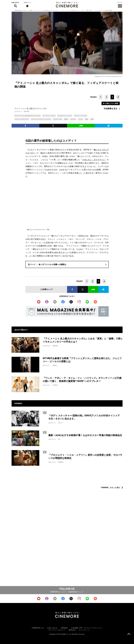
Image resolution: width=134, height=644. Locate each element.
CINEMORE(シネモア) (21, 10)
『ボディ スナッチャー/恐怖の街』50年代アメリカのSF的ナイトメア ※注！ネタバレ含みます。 (85, 417)
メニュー (120, 5)
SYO (59, 439)
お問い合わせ (52, 628)
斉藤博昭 (26, 112)
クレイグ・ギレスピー (22, 119)
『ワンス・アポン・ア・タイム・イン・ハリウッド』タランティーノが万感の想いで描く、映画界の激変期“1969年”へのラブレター (82, 380)
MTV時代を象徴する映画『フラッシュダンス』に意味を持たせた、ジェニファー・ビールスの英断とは (82, 360)
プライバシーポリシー (57, 630)
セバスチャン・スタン (65, 116)
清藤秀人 (55, 365)
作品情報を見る (111, 109)
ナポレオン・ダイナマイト (94, 160)
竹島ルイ (61, 423)
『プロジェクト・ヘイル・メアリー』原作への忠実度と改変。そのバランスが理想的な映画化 (85, 457)
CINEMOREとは (38, 628)
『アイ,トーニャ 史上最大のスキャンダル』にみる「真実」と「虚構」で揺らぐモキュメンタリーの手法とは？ (83, 340)
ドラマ (81, 119)
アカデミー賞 (57, 119)
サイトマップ (84, 630)
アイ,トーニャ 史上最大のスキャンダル (46, 10)
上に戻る (129, 634)
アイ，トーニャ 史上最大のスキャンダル (28, 116)
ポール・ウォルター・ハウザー (41, 119)
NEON (66, 119)
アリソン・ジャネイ (80, 116)
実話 (87, 119)
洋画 (92, 119)
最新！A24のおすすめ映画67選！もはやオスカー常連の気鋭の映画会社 (85, 435)
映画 (31, 10)
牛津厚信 (55, 385)
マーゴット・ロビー (49, 116)
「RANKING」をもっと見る (110, 488)
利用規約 (64, 628)
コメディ (73, 119)
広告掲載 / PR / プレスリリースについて (87, 628)
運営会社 (72, 630)
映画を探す (15, 5)
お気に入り (27, 5)
